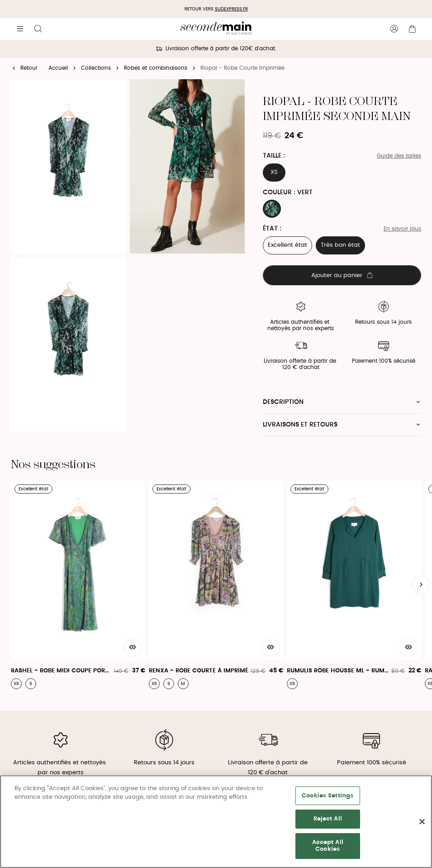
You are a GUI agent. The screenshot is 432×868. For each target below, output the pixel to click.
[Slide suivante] (421, 585)
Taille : (274, 156)
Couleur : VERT (288, 192)
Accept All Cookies (328, 846)
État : (272, 229)
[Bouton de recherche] (38, 29)
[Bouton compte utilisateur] (394, 29)
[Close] (422, 822)
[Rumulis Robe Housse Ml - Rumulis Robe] (354, 585)
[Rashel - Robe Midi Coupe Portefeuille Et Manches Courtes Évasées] (78, 585)
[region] (216, 822)
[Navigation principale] (20, 29)
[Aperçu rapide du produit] (133, 647)
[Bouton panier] (412, 29)
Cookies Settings (328, 796)
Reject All (328, 819)
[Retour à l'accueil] (216, 29)
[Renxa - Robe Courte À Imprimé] (216, 585)
